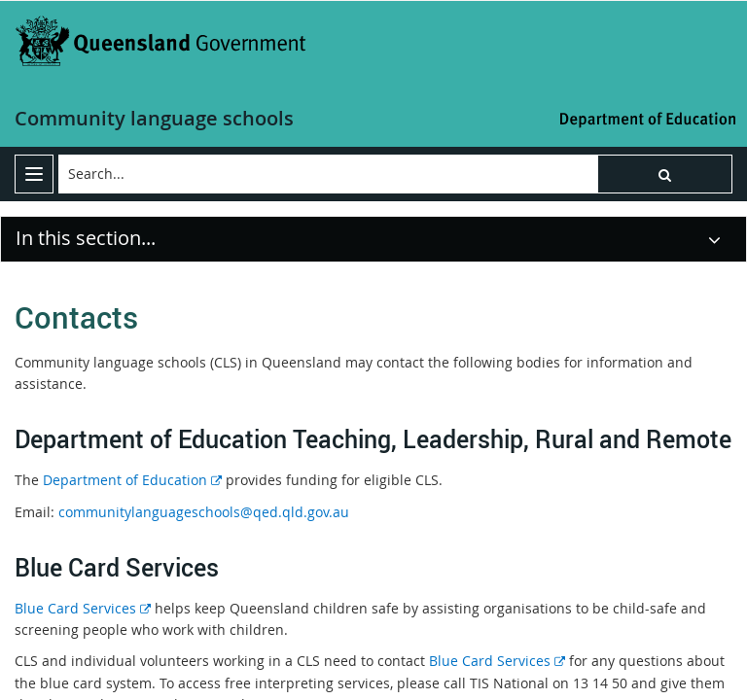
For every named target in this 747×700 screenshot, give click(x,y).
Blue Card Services (83, 608)
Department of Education (130, 480)
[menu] (34, 174)
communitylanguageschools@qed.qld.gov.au (204, 512)
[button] (665, 174)
